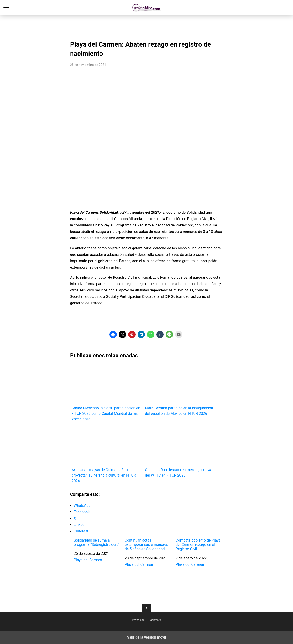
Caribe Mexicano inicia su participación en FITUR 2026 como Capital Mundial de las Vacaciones (107, 392)
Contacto (155, 620)
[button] (113, 334)
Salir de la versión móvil (147, 637)
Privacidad (138, 620)
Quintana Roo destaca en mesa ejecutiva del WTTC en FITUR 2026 (180, 452)
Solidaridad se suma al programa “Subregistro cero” (97, 542)
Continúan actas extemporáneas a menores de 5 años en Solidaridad (146, 545)
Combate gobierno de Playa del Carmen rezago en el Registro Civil (198, 545)
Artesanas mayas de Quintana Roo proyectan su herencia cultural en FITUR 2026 (107, 454)
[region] (146, 27)
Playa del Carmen (88, 560)
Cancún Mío (147, 8)
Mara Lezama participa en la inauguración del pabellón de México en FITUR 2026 (180, 390)
